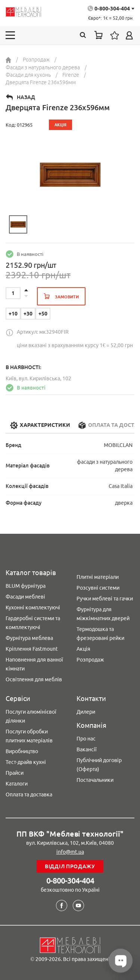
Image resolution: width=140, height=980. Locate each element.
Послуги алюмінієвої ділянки (31, 716)
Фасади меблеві (25, 597)
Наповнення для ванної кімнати (34, 664)
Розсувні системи (98, 588)
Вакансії (87, 749)
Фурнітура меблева (29, 638)
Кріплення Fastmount (32, 649)
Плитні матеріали (98, 577)
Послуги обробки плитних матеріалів (29, 736)
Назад (26, 97)
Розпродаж (90, 660)
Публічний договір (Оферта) (99, 765)
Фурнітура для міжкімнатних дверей (103, 614)
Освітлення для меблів (34, 679)
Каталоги (17, 784)
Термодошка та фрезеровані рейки (100, 634)
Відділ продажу (70, 866)
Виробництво (22, 751)
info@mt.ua (70, 852)
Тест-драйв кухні (26, 762)
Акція (83, 649)
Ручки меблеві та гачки (105, 599)
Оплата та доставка (29, 795)
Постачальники (95, 780)
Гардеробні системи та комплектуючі (33, 623)
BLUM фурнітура (26, 586)
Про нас (86, 739)
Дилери (86, 712)
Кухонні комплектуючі (33, 608)
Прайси (15, 773)
